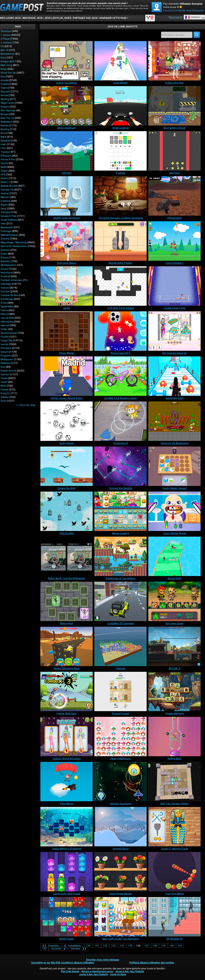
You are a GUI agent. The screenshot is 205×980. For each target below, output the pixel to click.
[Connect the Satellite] (120, 466)
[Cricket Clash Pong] (174, 286)
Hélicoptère (7, 322)
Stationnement (9, 333)
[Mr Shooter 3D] (174, 917)
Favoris (167, 10)
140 (172, 946)
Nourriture (6, 273)
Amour (4, 269)
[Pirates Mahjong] (174, 691)
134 (122, 946)
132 (105, 946)
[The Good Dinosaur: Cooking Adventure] (120, 196)
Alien (3, 144)
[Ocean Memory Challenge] (67, 827)
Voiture (5, 288)
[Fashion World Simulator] (67, 737)
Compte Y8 (7, 190)
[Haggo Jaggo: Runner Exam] (67, 376)
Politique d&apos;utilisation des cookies (152, 963)
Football (5, 276)
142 (44, 949)
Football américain (11, 280)
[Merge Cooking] (120, 511)
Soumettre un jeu (41, 963)
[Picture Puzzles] (120, 691)
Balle (3, 167)
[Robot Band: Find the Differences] (67, 556)
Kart (3, 367)
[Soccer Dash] (174, 556)
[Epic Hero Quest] (174, 601)
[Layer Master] (120, 61)
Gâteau (5, 397)
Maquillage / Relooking (14, 242)
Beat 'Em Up (7, 118)
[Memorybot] (67, 601)
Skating (5, 99)
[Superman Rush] (174, 376)
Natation (6, 261)
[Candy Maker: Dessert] (174, 466)
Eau (3, 76)
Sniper (4, 171)
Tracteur (5, 152)
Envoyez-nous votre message (103, 960)
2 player (5, 39)
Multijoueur (7, 359)
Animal (5, 193)
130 (88, 946)
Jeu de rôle (7, 318)
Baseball (5, 141)
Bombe (5, 126)
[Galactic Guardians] (120, 782)
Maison (5, 197)
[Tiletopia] (120, 646)
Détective (6, 363)
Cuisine (5, 84)
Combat (5, 291)
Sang (4, 208)
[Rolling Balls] (174, 737)
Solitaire (5, 250)
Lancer (4, 344)
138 (155, 946)
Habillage (6, 284)
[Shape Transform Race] (67, 646)
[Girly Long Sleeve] (67, 241)
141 (180, 946)
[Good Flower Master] (120, 872)
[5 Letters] (120, 151)
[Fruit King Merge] (174, 872)
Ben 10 (4, 50)
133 (113, 946)
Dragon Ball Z (8, 61)
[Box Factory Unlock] (174, 106)
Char (3, 148)
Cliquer (5, 390)
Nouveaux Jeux (33, 18)
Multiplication (8, 265)
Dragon (5, 107)
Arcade (5, 80)
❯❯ (78, 949)
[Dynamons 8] (120, 421)
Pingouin (6, 356)
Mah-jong (6, 65)
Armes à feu (8, 159)
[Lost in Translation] (67, 61)
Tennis (4, 163)
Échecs (5, 258)
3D (2, 46)
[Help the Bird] (67, 511)
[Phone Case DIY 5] (120, 331)
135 (130, 946)
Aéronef (5, 325)
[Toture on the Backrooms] (174, 421)
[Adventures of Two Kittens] (120, 556)
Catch (4, 382)
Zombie (5, 239)
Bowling (5, 129)
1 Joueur (6, 35)
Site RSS (56, 963)
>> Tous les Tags (26, 405)
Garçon (5, 352)
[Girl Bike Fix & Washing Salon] (120, 376)
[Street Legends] (120, 106)
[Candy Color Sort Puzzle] (67, 872)
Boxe (3, 133)
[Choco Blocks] (67, 331)
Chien (4, 254)
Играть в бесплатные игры (97, 971)
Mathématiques (10, 235)
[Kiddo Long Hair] (174, 61)
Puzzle (4, 337)
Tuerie (4, 378)
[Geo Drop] (174, 151)
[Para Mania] (67, 782)
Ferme (4, 310)
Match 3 (5, 182)
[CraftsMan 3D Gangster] (120, 601)
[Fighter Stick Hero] (67, 691)
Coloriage (6, 231)
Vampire (5, 212)
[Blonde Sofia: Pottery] (120, 241)
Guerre (4, 178)
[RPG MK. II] (174, 646)
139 (163, 946)
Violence (5, 201)
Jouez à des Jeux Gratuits (130, 971)
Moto (4, 314)
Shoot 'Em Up (8, 73)
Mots (3, 386)
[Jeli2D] (67, 286)
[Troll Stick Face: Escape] (120, 286)
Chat (3, 401)
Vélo (3, 224)
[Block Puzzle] (67, 917)
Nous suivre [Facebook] (175, 17)
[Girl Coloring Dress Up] (174, 331)
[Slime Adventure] (67, 106)
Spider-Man (7, 307)
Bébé (3, 137)
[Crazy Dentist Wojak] (174, 511)
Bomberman (8, 54)
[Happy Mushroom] (120, 737)
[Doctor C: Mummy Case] (174, 827)
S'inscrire (198, 10)
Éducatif (5, 92)
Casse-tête (7, 340)
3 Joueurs (6, 43)
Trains (4, 88)
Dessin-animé (8, 371)
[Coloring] (67, 151)
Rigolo (4, 205)
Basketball (6, 122)
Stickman (6, 31)
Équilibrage (7, 299)
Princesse (6, 348)
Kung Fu (5, 393)
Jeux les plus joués (58, 18)
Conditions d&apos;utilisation (78, 963)
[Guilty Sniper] (67, 421)
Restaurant (7, 227)
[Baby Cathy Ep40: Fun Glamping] (120, 917)
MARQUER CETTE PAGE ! (114, 18)
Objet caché (7, 103)
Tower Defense (9, 220)
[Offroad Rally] (174, 196)
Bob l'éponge (8, 110)
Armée (4, 95)
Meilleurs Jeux (10, 18)
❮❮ (51, 946)
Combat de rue (9, 295)
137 (147, 946)
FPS (3, 175)
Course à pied (9, 216)
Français (193, 17)
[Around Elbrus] (120, 827)
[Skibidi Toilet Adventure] (67, 196)
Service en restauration (14, 246)
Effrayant (6, 156)
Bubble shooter (9, 186)
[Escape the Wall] (67, 466)
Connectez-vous (182, 10)
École (4, 303)
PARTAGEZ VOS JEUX (85, 18)
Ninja (4, 69)
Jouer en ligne (118, 974)
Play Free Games (70, 971)
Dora (3, 58)
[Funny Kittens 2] (174, 241)
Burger (4, 114)
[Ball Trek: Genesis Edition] (174, 782)
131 (97, 946)
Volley (4, 329)
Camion (5, 374)
